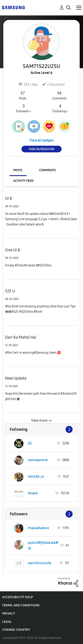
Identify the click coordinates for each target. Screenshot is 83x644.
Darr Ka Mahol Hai (21, 337)
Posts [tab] (18, 170)
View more (39, 420)
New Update (16, 378)
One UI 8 (13, 250)
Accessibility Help (18, 597)
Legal (7, 622)
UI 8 (9, 198)
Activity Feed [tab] (23, 181)
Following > (60, 108)
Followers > (24, 108)
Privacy (9, 614)
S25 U (10, 291)
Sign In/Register (42, 149)
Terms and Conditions (21, 605)
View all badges (41, 140)
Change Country (16, 630)
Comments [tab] (47, 170)
